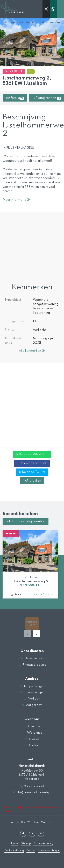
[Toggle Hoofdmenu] (60, 9)
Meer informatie (16, 200)
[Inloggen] (46, 9)
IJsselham (15, 22)
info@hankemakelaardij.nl (34, 792)
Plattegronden (46, 98)
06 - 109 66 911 (34, 787)
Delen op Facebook (32, 463)
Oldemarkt (29, 22)
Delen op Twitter (32, 472)
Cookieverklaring (14, 851)
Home (15, 843)
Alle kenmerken (32, 351)
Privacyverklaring (43, 843)
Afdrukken (32, 481)
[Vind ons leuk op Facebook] (23, 834)
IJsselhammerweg (48, 22)
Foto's (15, 98)
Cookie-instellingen (49, 851)
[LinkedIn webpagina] (32, 834)
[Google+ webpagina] (41, 834)
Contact (31, 851)
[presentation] (28, 634)
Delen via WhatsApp (32, 454)
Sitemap (26, 843)
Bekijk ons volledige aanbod (26, 521)
